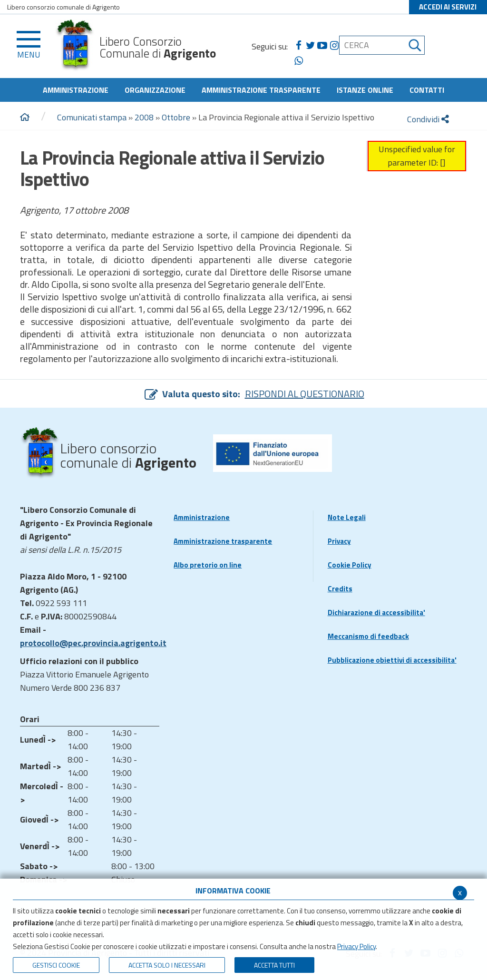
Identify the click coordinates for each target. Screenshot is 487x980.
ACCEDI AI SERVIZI (448, 7)
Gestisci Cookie (56, 965)
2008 (144, 117)
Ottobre (176, 117)
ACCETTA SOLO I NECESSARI (167, 965)
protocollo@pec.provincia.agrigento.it (93, 643)
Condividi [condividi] (428, 119)
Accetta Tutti (274, 965)
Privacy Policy (356, 946)
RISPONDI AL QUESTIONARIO (305, 394)
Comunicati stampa (92, 117)
